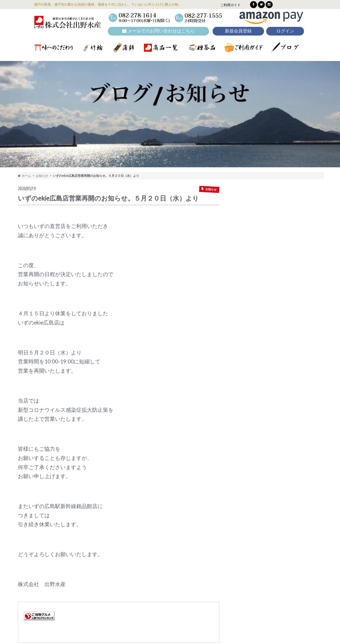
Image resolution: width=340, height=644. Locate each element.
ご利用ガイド (230, 5)
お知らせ (42, 176)
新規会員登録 (238, 31)
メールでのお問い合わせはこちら (158, 31)
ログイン (285, 31)
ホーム (24, 176)
